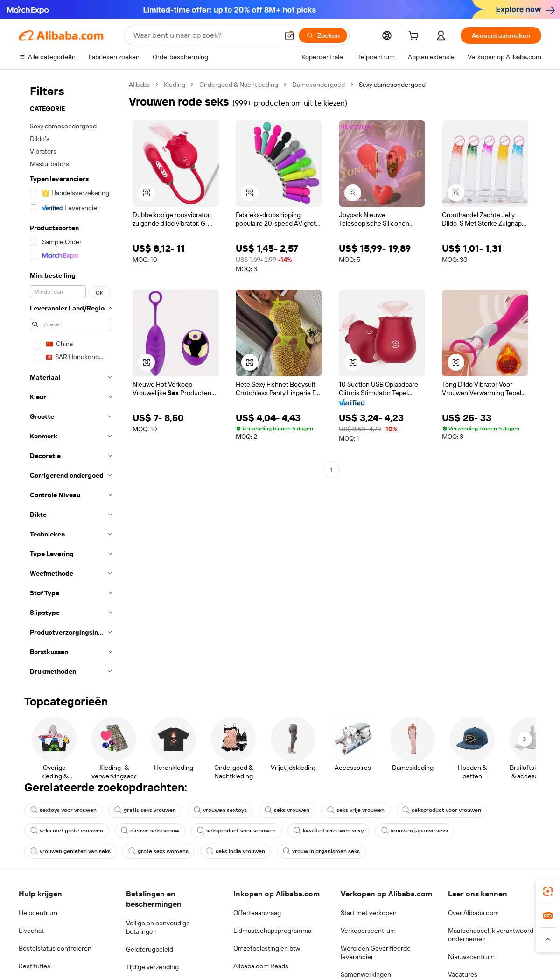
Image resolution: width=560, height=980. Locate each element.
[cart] (415, 37)
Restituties (35, 966)
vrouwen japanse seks (415, 831)
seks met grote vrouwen (67, 831)
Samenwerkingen (366, 974)
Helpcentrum (38, 913)
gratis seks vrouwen (145, 810)
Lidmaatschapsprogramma (272, 931)
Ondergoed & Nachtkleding (239, 85)
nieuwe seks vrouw (150, 831)
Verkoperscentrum (368, 931)
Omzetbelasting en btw (267, 948)
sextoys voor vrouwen (63, 810)
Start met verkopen (369, 913)
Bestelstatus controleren (55, 948)
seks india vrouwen (236, 851)
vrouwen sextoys (220, 810)
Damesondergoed (318, 85)
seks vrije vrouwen (356, 810)
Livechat (31, 931)
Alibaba (139, 85)
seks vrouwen (287, 810)
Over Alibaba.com (473, 913)
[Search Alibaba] (205, 35)
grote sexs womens (158, 851)
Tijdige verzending (152, 967)
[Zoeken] (323, 35)
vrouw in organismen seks (321, 851)
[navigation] (71, 381)
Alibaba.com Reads (261, 966)
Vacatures (463, 974)
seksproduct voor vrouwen (442, 810)
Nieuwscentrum (471, 957)
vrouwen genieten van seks (70, 851)
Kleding (175, 85)
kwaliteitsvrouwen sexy (329, 831)
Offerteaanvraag (257, 913)
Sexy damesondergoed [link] (392, 85)
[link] (548, 891)
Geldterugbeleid (150, 949)
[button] (289, 35)
